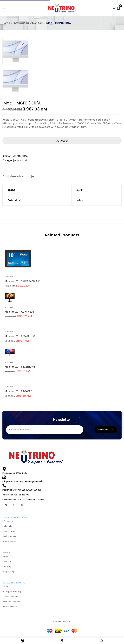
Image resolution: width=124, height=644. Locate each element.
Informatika (21, 23)
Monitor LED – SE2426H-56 (20, 336)
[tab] (18, 177)
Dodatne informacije (18, 176)
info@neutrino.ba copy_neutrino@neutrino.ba (23, 481)
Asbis (80, 200)
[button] (118, 8)
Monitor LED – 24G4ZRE (18, 391)
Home (6, 23)
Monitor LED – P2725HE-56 (20, 367)
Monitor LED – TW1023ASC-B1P (22, 281)
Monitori (37, 23)
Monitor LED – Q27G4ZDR (19, 312)
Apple (80, 190)
